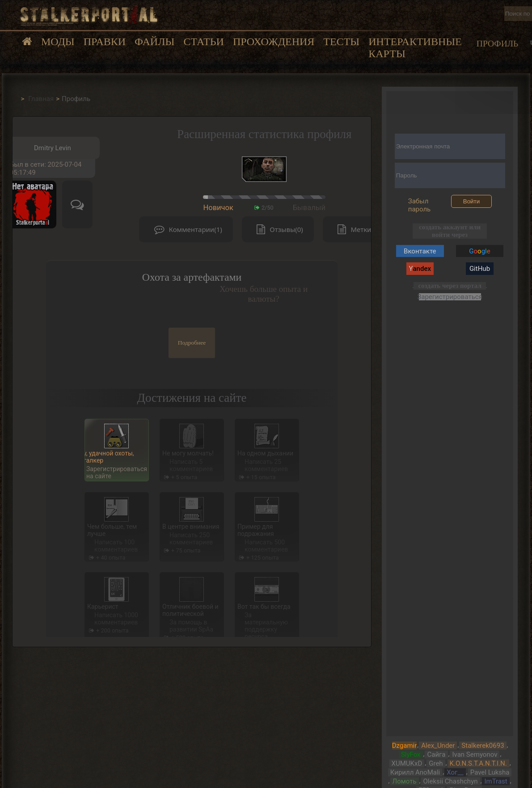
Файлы (154, 42)
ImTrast (496, 781)
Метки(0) (356, 230)
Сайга (436, 754)
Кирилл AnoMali (415, 772)
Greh (436, 763)
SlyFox (411, 754)
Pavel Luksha (490, 772)
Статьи (203, 42)
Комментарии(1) (186, 230)
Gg (479, 251)
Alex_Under (438, 746)
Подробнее (192, 343)
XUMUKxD (407, 763)
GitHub (480, 269)
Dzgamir (405, 746)
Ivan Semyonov (475, 754)
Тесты (341, 42)
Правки (105, 42)
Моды (58, 42)
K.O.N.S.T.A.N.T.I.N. (478, 763)
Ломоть (405, 781)
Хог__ (455, 772)
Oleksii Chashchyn (451, 781)
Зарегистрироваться (450, 297)
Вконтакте (420, 251)
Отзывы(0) (278, 230)
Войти (471, 201)
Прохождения (274, 42)
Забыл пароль (420, 205)
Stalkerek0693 (483, 746)
